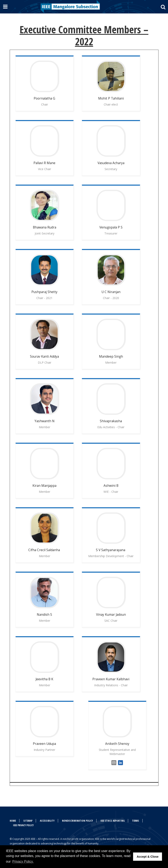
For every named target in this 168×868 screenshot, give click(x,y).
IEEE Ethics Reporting (113, 821)
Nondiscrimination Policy (77, 821)
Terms (136, 821)
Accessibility (47, 821)
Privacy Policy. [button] (23, 861)
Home (13, 821)
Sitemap (28, 821)
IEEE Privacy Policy (23, 825)
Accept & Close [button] (148, 857)
